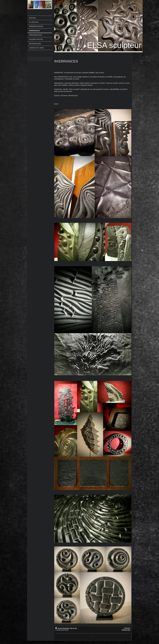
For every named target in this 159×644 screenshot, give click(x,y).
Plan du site (73, 628)
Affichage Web (126, 630)
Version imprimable (62, 628)
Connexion (127, 628)
